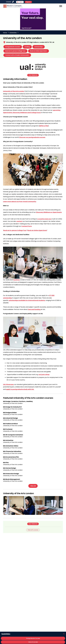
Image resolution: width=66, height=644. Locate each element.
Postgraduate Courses (13, 47)
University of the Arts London (14, 91)
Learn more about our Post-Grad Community (20, 202)
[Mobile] (60, 6)
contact (19, 221)
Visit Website (33, 75)
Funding (27, 47)
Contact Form (27, 226)
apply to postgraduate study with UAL (20, 389)
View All (33, 486)
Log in (20, 2)
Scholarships (39, 47)
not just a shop (44, 375)
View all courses (33, 642)
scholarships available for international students (27, 300)
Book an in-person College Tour (15, 51)
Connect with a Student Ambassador (17, 55)
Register (28, 2)
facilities (16, 280)
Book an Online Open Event (38, 51)
